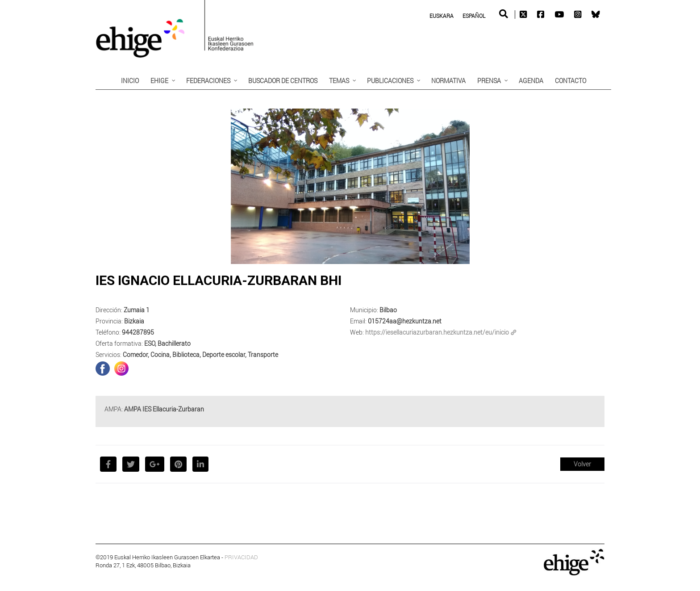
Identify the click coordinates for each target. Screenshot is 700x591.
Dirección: (109, 310)
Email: (358, 321)
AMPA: (114, 409)
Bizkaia (134, 321)
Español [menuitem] (474, 16)
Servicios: (108, 354)
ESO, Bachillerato (167, 343)
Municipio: (364, 310)
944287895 (138, 332)
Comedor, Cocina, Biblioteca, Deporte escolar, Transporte (200, 354)
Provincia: (109, 321)
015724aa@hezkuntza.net (405, 321)
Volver (582, 464)
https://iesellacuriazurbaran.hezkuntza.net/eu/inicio (441, 332)
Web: (357, 332)
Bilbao (388, 310)
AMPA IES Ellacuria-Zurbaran (164, 409)
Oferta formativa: (119, 343)
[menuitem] (442, 15)
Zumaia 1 (137, 310)
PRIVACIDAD (241, 557)
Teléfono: (108, 332)
